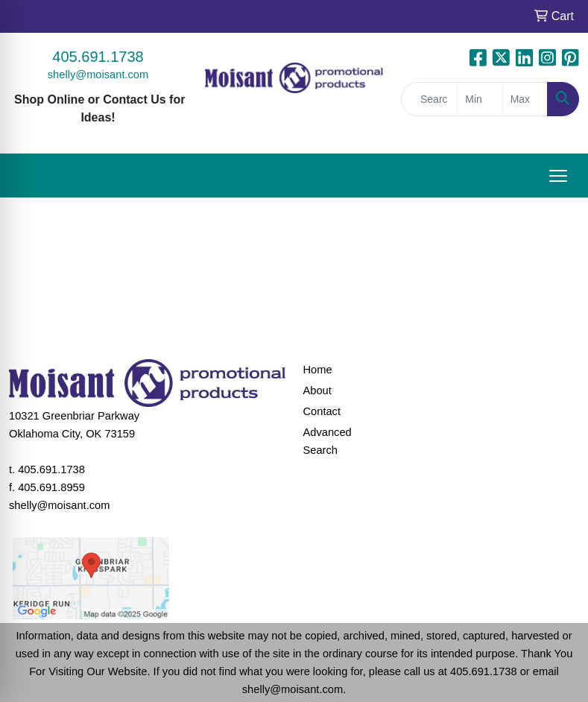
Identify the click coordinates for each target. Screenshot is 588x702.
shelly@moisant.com (98, 75)
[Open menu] (558, 176)
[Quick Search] (429, 99)
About (317, 390)
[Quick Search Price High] (525, 99)
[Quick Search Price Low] (480, 99)
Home (318, 370)
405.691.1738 (98, 57)
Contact (322, 411)
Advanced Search (328, 441)
